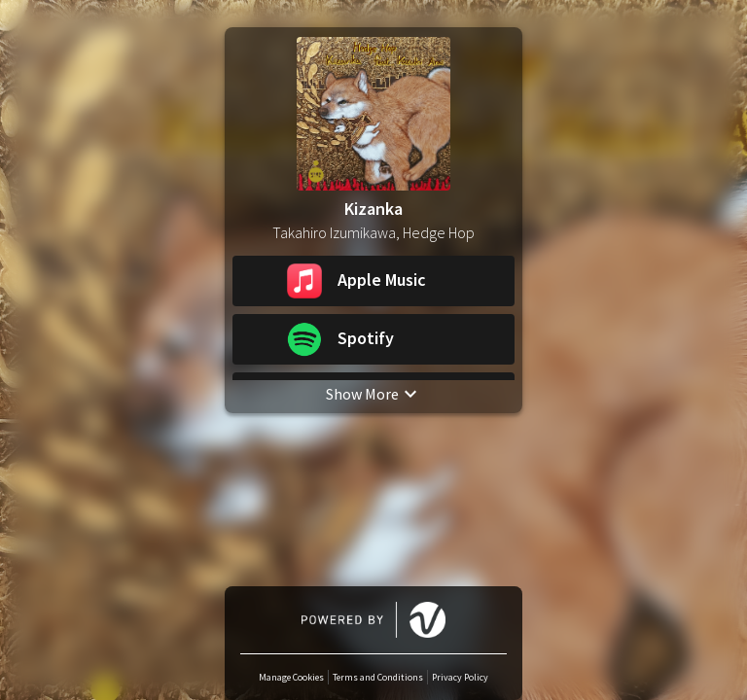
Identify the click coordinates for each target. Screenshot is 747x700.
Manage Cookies (291, 677)
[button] (373, 281)
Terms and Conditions (378, 677)
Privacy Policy (460, 677)
